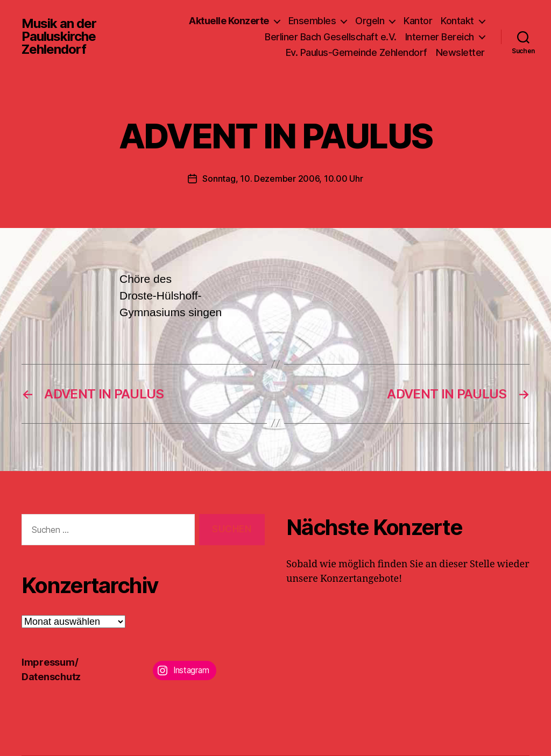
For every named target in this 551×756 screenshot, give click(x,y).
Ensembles (312, 21)
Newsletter (460, 52)
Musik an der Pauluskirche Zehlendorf (59, 37)
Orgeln (370, 21)
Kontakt (457, 21)
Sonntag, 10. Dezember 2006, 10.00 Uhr (282, 179)
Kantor (418, 21)
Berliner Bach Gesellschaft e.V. (331, 37)
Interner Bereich (440, 37)
